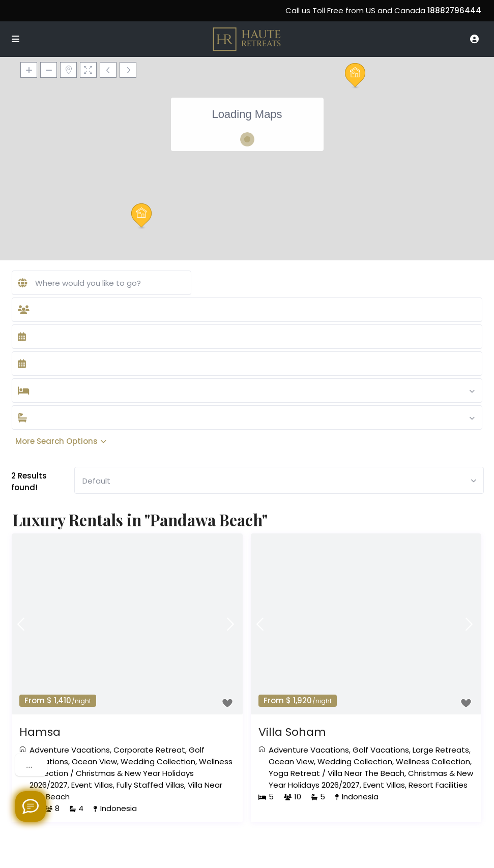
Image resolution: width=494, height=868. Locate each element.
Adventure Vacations (70, 750)
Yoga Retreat (294, 773)
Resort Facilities (438, 785)
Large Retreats (441, 750)
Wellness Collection (433, 761)
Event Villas (92, 785)
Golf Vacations (381, 750)
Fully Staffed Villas (150, 785)
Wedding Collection (158, 761)
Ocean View (94, 761)
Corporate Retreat (149, 750)
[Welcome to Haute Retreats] (31, 806)
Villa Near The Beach (366, 773)
